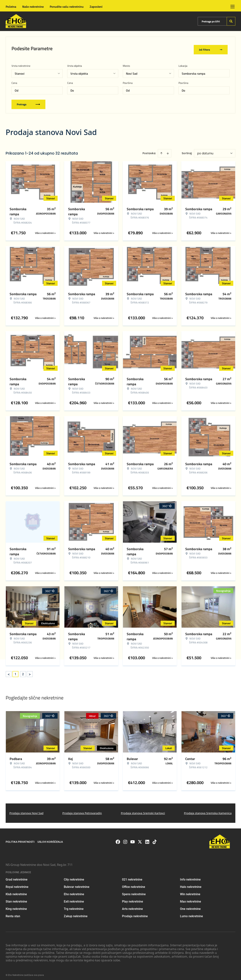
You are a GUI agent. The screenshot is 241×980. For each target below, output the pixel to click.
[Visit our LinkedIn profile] (147, 839)
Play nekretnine (133, 899)
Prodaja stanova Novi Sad (26, 811)
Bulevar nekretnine (77, 884)
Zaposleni (96, 7)
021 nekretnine (132, 877)
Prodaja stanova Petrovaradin (82, 811)
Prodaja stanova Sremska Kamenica (208, 811)
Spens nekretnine (134, 892)
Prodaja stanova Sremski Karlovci (143, 811)
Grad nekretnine (17, 877)
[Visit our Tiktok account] (155, 839)
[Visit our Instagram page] (125, 839)
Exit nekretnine (74, 899)
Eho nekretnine (74, 892)
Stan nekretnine (16, 899)
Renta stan (13, 914)
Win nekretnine (190, 892)
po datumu (205, 151)
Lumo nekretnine (191, 914)
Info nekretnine (190, 877)
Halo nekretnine (191, 884)
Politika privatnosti (20, 839)
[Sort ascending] (161, 151)
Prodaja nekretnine (135, 914)
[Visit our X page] (140, 839)
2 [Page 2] (23, 672)
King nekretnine (16, 906)
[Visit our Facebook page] (118, 839)
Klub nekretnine (16, 892)
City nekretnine (74, 877)
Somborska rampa (193, 71)
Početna (11, 7)
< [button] (9, 672)
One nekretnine (190, 906)
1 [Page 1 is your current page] (15, 672)
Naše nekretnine (33, 7)
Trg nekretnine (74, 906)
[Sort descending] (168, 151)
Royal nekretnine (17, 884)
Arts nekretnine (132, 906)
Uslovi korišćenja (50, 839)
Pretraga (28, 102)
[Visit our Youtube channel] (133, 839)
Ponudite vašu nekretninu (67, 7)
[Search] (231, 21)
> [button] (30, 672)
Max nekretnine (191, 899)
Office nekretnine (134, 884)
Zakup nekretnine (76, 914)
